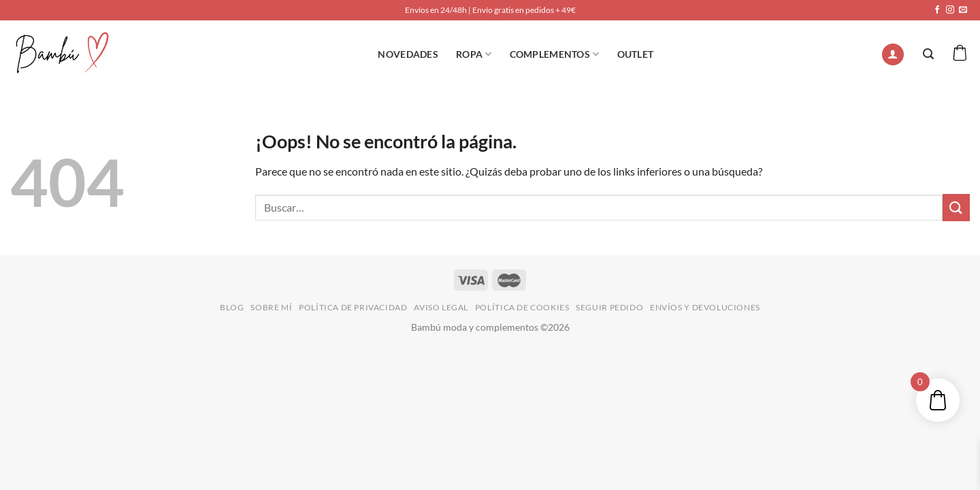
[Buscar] (928, 54)
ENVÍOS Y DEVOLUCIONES (705, 307)
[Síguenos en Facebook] (937, 10)
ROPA (474, 54)
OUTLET (636, 54)
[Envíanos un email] (963, 10)
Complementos (555, 54)
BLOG (232, 307)
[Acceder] (893, 55)
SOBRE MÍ (271, 307)
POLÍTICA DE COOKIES (522, 307)
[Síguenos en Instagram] (950, 10)
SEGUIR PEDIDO (609, 307)
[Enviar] (956, 207)
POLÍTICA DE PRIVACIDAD (353, 307)
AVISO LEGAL (441, 307)
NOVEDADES (408, 54)
